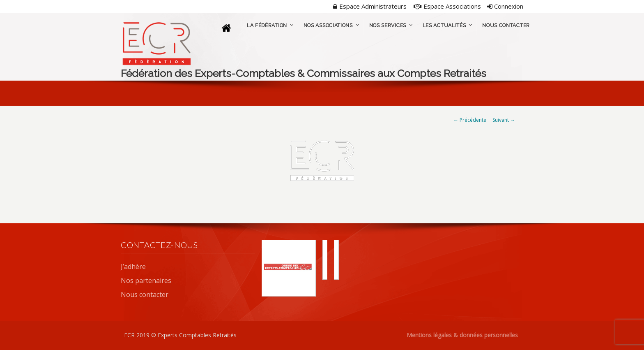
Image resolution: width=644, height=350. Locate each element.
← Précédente (470, 120)
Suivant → (504, 120)
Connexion (505, 6)
